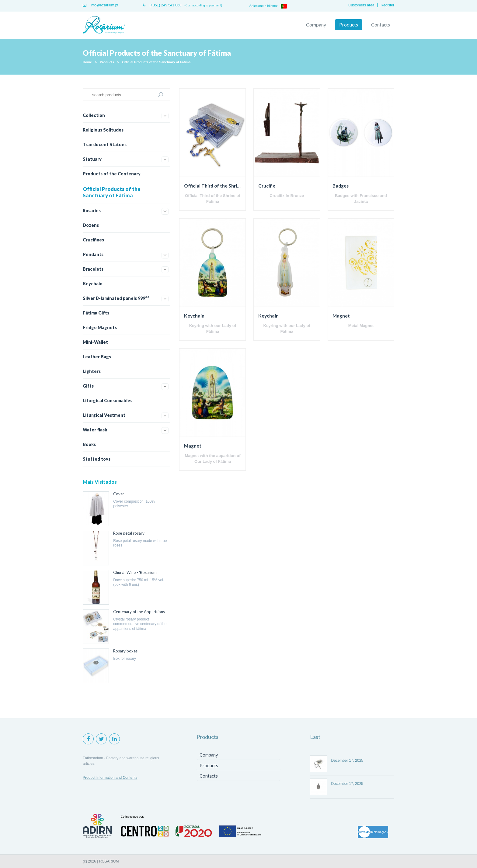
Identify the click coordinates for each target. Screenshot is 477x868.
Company (316, 25)
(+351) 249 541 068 (162, 5)
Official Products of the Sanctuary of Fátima (156, 62)
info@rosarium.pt (101, 5)
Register (387, 5)
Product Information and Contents (110, 778)
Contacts (381, 25)
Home (87, 62)
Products (349, 25)
